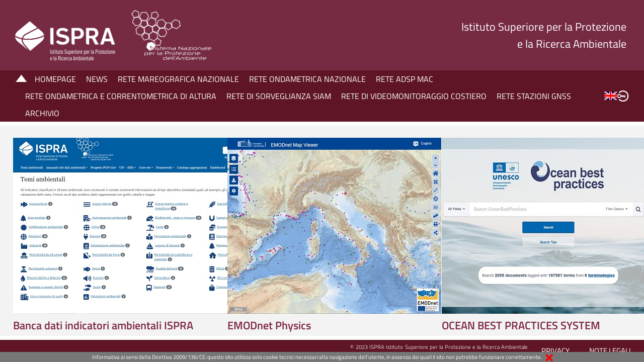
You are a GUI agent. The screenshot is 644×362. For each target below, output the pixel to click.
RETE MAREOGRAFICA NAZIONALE (178, 79)
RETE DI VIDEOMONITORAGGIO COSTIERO (414, 96)
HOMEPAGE (55, 79)
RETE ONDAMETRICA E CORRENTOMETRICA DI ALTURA (121, 96)
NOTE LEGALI (610, 351)
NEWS (97, 79)
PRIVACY (555, 351)
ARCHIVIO (42, 113)
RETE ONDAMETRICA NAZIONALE (307, 79)
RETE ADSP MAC (405, 79)
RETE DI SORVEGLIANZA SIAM (279, 96)
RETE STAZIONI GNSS (534, 96)
